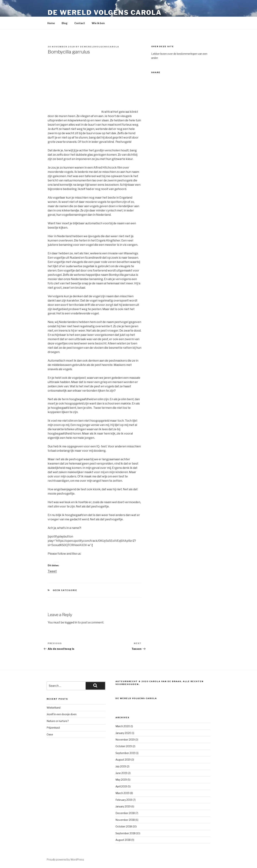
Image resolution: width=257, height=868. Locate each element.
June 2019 (121, 773)
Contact (80, 23)
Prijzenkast (53, 728)
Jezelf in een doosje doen (62, 714)
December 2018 (125, 813)
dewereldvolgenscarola (100, 47)
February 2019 (124, 800)
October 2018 (124, 826)
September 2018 (125, 833)
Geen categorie (65, 590)
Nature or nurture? (58, 721)
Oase (50, 734)
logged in (71, 622)
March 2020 (123, 726)
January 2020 (123, 733)
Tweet (52, 571)
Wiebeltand (54, 708)
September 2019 (125, 753)
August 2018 (123, 840)
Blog (65, 23)
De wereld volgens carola (105, 13)
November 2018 (125, 820)
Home (51, 23)
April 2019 (121, 786)
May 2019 (121, 780)
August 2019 (123, 760)
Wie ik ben (98, 23)
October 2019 (124, 746)
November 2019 (125, 740)
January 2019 (123, 806)
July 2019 (121, 766)
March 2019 (122, 793)
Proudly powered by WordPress (65, 860)
